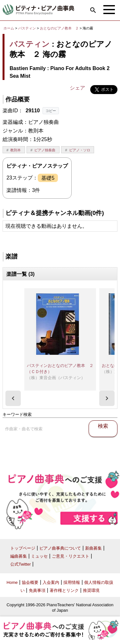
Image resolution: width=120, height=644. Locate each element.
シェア (77, 88)
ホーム (9, 28)
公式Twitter (20, 564)
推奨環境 (91, 590)
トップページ (23, 548)
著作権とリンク (64, 590)
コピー (51, 111)
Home (12, 582)
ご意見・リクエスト (71, 556)
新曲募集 (93, 548)
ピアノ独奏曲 (45, 150)
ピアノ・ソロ (80, 150)
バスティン (27, 28)
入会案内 (51, 582)
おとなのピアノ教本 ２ (60, 28)
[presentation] (13, 398)
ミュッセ (39, 556)
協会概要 (30, 582)
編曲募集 (19, 556)
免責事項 (37, 590)
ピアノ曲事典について (60, 548)
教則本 (16, 150)
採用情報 (72, 582)
